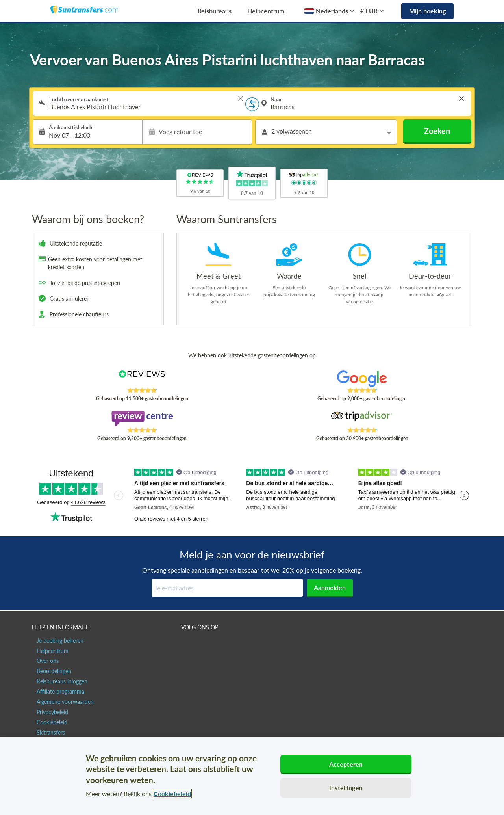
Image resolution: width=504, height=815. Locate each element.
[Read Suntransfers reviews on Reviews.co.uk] (142, 379)
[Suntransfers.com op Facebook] (188, 644)
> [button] (240, 99)
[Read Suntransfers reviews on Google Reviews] (362, 379)
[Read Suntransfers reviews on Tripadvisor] (362, 419)
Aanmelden (330, 587)
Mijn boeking (427, 11)
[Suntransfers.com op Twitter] (205, 644)
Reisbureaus (215, 11)
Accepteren (346, 764)
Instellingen (346, 788)
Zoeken (437, 131)
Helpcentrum (266, 11)
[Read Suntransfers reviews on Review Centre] (142, 419)
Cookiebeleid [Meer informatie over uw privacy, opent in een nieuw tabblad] (172, 794)
